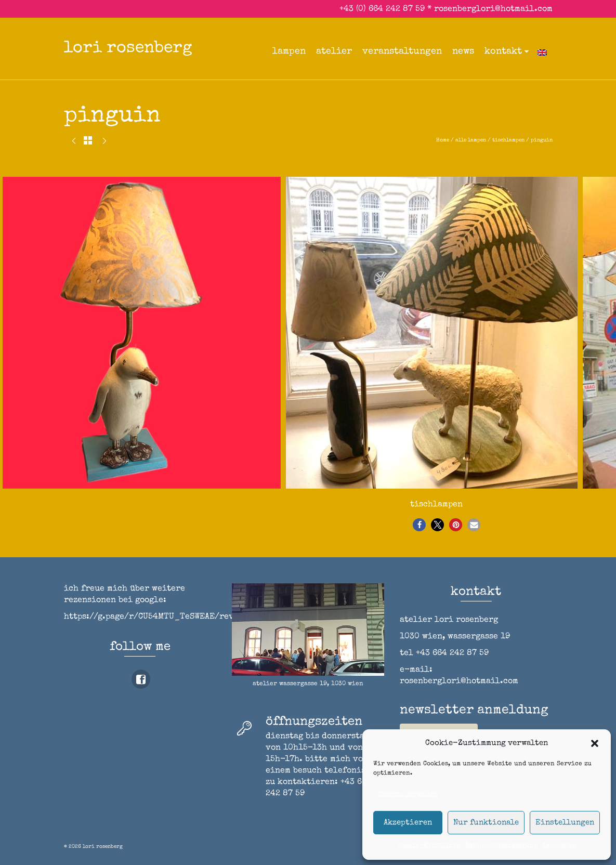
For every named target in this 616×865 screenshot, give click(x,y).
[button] (595, 743)
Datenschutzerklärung (501, 846)
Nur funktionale (486, 823)
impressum (559, 846)
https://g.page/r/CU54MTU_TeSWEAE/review (156, 617)
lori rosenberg (128, 49)
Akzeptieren (408, 823)
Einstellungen (565, 823)
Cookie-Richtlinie (429, 846)
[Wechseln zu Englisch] (542, 51)
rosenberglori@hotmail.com (493, 9)
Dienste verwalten (408, 795)
